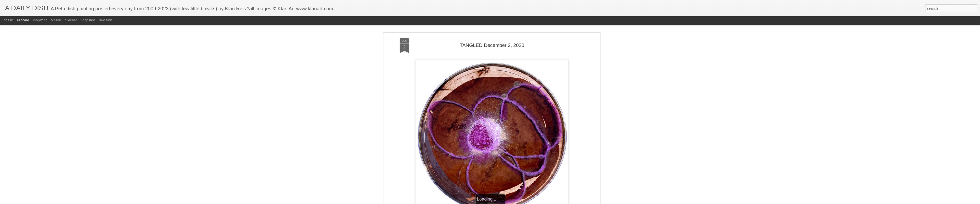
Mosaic (56, 20)
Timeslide (105, 20)
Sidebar (71, 20)
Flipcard (23, 20)
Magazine (40, 20)
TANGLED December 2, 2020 (492, 40)
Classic (8, 20)
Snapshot (88, 20)
